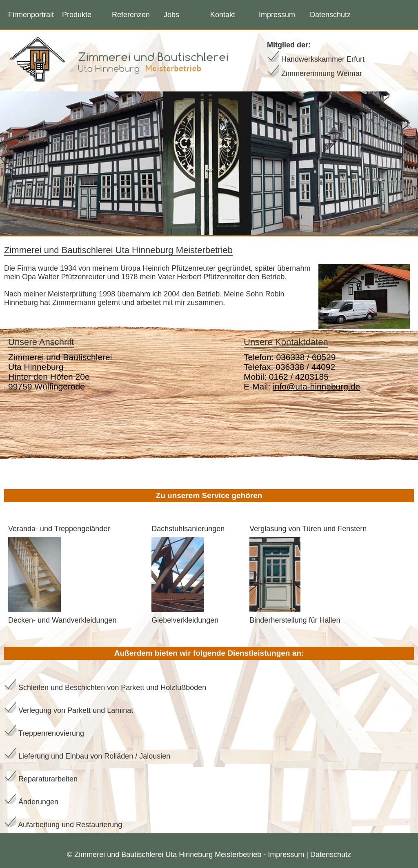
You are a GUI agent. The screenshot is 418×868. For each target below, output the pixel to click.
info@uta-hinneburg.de (316, 386)
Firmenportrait (31, 15)
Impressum (277, 15)
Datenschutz (330, 15)
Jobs (171, 15)
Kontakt (223, 15)
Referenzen (131, 15)
